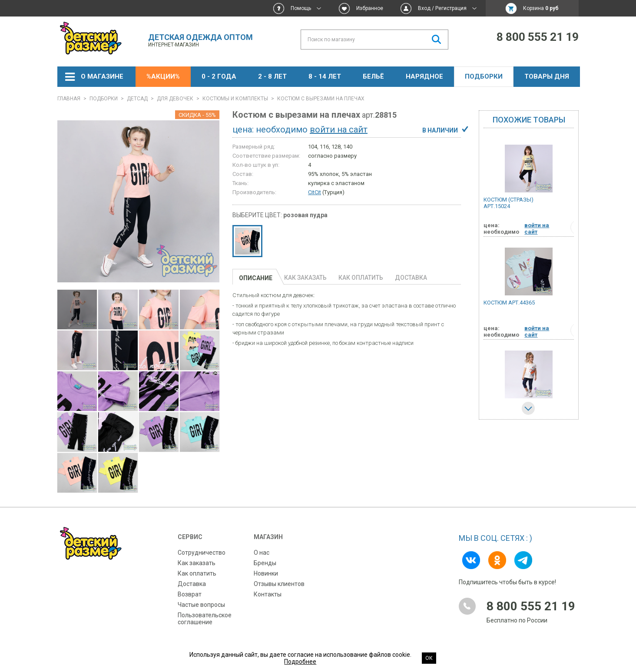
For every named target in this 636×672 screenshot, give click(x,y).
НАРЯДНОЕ (424, 76)
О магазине (102, 76)
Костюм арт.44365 (509, 303)
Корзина (541, 8)
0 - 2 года (219, 76)
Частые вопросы (201, 605)
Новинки (266, 573)
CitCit (315, 192)
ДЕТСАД (137, 99)
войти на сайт (339, 129)
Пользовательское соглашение (205, 619)
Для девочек (175, 99)
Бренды (265, 563)
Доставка (192, 584)
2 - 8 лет (272, 76)
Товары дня (547, 76)
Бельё (373, 76)
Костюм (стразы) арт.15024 (508, 203)
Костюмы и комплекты (235, 99)
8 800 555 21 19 (538, 37)
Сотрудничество (202, 553)
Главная (69, 99)
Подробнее (300, 662)
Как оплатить (197, 573)
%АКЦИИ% (163, 76)
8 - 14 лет (325, 76)
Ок (429, 658)
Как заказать (197, 563)
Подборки (484, 76)
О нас (262, 553)
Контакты (268, 594)
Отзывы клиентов (279, 584)
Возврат (190, 594)
